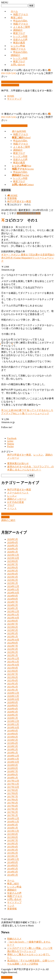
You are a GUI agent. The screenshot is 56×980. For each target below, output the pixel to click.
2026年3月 (13, 546)
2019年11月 (13, 724)
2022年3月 (13, 649)
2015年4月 (13, 847)
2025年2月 (13, 580)
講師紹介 (18, 30)
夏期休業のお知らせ (18, 463)
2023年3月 (13, 633)
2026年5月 (13, 539)
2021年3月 (13, 684)
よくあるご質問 (22, 27)
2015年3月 (13, 850)
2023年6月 (13, 627)
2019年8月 (13, 734)
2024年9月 (13, 596)
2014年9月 (13, 862)
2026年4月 (13, 542)
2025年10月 (13, 558)
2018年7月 (13, 771)
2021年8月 (13, 671)
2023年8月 (13, 621)
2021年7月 (13, 674)
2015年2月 (13, 853)
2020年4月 (13, 709)
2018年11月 (13, 759)
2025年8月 (13, 561)
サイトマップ (14, 99)
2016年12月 (13, 818)
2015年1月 (13, 856)
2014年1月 (13, 875)
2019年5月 (13, 740)
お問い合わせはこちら (14, 126)
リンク (11, 906)
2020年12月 (13, 693)
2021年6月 (13, 677)
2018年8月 (13, 768)
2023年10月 (13, 618)
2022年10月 (13, 640)
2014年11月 (13, 859)
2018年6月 (13, 775)
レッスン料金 (18, 46)
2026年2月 (13, 549)
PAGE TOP (7, 977)
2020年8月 (13, 706)
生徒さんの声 (20, 40)
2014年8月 (13, 866)
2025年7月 (13, 564)
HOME (11, 96)
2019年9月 (13, 731)
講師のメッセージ (17, 499)
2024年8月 (13, 599)
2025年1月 (13, 583)
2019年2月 (13, 749)
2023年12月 (13, 611)
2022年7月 (13, 646)
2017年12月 (13, 781)
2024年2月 (13, 605)
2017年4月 (13, 806)
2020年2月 (13, 715)
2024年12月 (13, 586)
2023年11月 (13, 615)
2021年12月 (13, 658)
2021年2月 (13, 687)
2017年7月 (13, 797)
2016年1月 (13, 828)
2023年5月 (13, 630)
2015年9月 (13, 834)
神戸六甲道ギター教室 (29, 213)
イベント (12, 508)
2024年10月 (13, 593)
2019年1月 (13, 753)
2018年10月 (13, 762)
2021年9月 (13, 668)
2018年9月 (13, 765)
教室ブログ (19, 33)
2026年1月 (13, 552)
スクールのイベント (18, 493)
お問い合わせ (18, 65)
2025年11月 (13, 555)
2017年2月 (13, 812)
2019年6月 (13, 737)
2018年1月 (13, 778)
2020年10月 (13, 699)
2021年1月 (13, 690)
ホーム (14, 11)
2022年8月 (13, 643)
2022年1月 (13, 655)
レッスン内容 (20, 36)
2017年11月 (13, 784)
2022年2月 (13, 652)
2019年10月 (13, 727)
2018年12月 (13, 756)
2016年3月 (13, 825)
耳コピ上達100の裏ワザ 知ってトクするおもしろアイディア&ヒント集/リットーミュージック (27, 413)
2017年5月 (13, 803)
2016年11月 (13, 822)
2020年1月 (13, 718)
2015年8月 (13, 837)
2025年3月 (13, 577)
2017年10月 (13, 787)
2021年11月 (13, 662)
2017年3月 (13, 809)
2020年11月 (13, 696)
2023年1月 (13, 637)
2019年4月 (13, 743)
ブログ (11, 505)
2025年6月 (13, 568)
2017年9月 (13, 790)
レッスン (38, 455)
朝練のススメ (14, 939)
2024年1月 (13, 608)
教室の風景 (19, 43)
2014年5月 (13, 869)
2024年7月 (13, 602)
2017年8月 (13, 793)
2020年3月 (13, 712)
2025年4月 (13, 574)
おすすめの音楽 (16, 502)
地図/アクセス (21, 14)
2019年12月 (13, 721)
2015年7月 (13, 840)
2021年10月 (13, 665)
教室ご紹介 (17, 18)
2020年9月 (13, 702)
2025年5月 (13, 571)
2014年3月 (13, 872)
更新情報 (12, 909)
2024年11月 (13, 589)
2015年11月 (13, 831)
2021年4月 (13, 680)
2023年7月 (13, 624)
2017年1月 (13, 815)
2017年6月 (13, 800)
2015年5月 (13, 844)
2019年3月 (13, 746)
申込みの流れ (20, 21)
